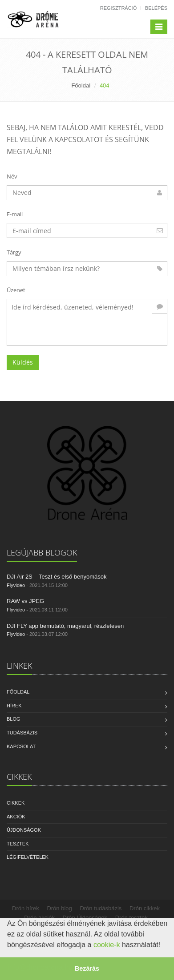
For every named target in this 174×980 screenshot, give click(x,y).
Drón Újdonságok (85, 918)
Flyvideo (16, 585)
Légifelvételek (28, 857)
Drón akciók (39, 918)
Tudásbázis (22, 733)
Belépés (156, 8)
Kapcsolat (21, 746)
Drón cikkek (145, 908)
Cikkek (16, 803)
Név (12, 176)
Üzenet (16, 290)
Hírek (14, 706)
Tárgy (14, 252)
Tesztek (18, 844)
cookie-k (107, 945)
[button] (164, 946)
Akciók (16, 817)
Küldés (23, 362)
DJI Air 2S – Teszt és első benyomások (57, 577)
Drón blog (59, 908)
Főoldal (81, 85)
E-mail (15, 214)
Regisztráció (119, 8)
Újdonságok (24, 830)
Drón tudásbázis (101, 908)
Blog (14, 719)
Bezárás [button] (87, 968)
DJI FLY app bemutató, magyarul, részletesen (65, 626)
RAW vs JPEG (25, 601)
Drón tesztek (132, 918)
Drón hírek (26, 908)
